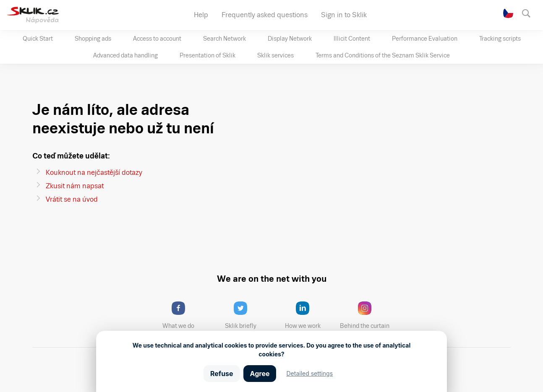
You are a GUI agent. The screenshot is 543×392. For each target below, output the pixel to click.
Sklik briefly (248, 315)
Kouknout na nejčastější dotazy (94, 173)
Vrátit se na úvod (72, 199)
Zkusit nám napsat (75, 186)
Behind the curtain (367, 315)
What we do (185, 315)
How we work (309, 315)
